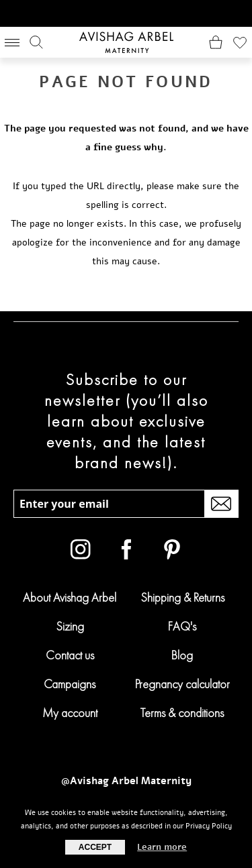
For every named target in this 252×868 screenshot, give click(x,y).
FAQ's (182, 626)
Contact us (70, 655)
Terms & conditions (182, 713)
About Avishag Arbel (70, 597)
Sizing (70, 626)
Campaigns (70, 684)
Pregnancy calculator (182, 684)
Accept (95, 847)
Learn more (162, 847)
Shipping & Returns (182, 597)
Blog (182, 655)
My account (70, 713)
